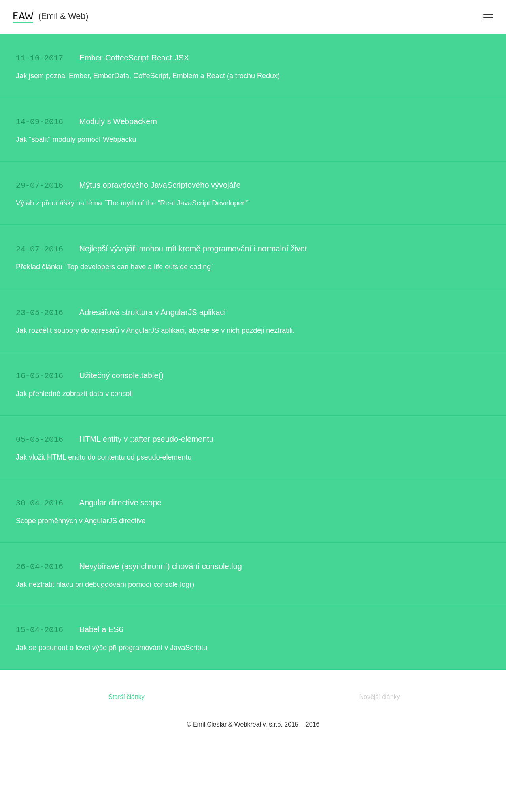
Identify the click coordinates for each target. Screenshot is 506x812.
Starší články (126, 759)
